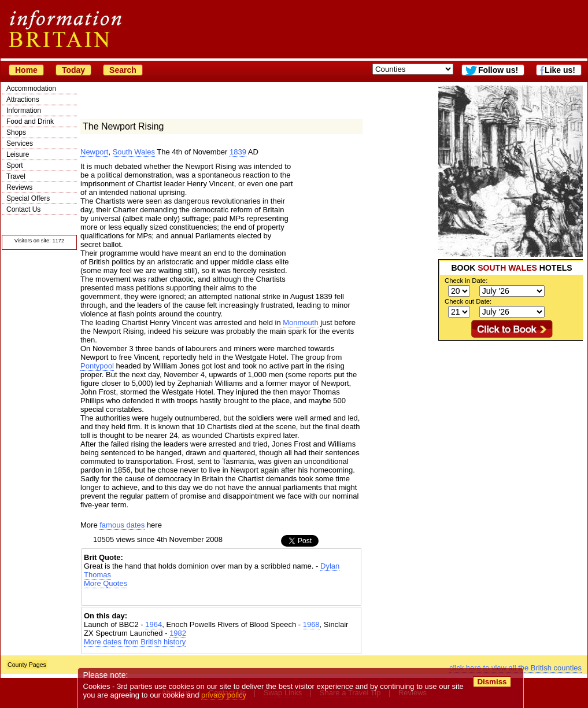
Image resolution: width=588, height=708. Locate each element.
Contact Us (23, 209)
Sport (15, 165)
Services (20, 143)
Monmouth (300, 322)
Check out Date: (468, 301)
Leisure (18, 154)
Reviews (19, 187)
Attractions (23, 99)
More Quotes (106, 583)
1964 (154, 624)
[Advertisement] (511, 413)
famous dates (122, 525)
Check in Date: (466, 281)
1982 (178, 633)
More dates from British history (135, 642)
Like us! (560, 70)
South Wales (134, 152)
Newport (94, 152)
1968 (311, 624)
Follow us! (498, 70)
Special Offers (28, 198)
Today (73, 70)
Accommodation (31, 89)
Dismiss (492, 682)
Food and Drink (30, 121)
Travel (16, 176)
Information (24, 110)
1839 (238, 152)
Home (26, 70)
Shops (16, 132)
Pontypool (97, 366)
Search (123, 70)
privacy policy (224, 695)
